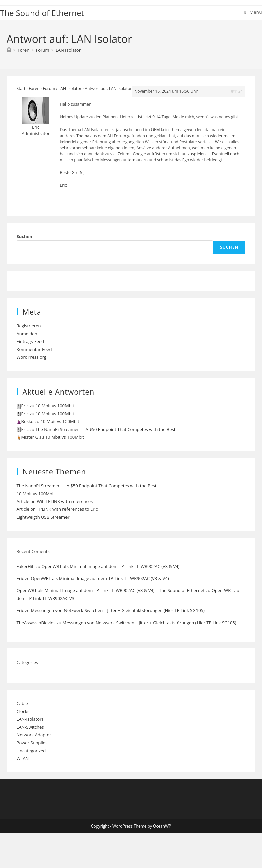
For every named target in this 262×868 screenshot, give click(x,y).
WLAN (23, 758)
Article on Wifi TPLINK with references (55, 501)
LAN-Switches (30, 727)
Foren (34, 89)
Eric (20, 578)
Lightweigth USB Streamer (43, 517)
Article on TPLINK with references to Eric (57, 509)
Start (21, 89)
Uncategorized (31, 751)
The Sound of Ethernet (42, 13)
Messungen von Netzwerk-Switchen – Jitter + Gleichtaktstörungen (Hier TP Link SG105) (117, 610)
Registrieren (29, 326)
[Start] (9, 50)
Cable (22, 703)
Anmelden (27, 334)
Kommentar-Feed (34, 349)
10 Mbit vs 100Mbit (55, 406)
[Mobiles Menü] (253, 12)
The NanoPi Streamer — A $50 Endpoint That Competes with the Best (105, 429)
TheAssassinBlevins (36, 623)
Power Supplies (32, 743)
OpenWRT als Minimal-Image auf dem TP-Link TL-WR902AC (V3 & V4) (110, 566)
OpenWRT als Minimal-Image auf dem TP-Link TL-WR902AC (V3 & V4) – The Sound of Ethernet (111, 590)
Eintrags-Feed (30, 341)
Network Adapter (34, 735)
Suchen (25, 236)
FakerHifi (26, 566)
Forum (49, 89)
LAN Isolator (68, 50)
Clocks (23, 711)
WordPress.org (32, 357)
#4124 (237, 91)
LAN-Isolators (30, 719)
